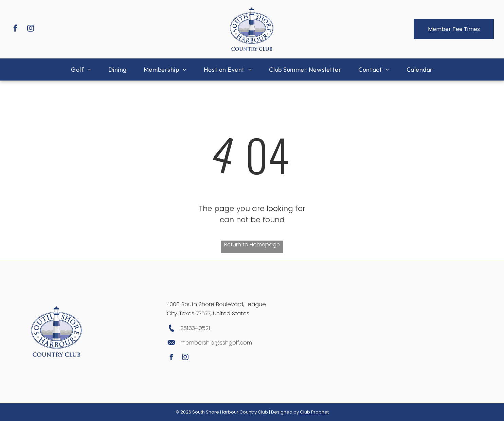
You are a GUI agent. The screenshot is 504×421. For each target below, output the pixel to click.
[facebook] (15, 29)
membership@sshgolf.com (216, 343)
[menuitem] (81, 69)
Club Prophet (314, 412)
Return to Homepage (252, 244)
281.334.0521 (195, 328)
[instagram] (31, 29)
